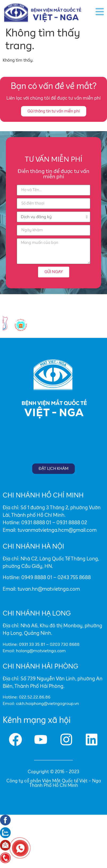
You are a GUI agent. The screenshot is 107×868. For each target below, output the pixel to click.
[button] (54, 111)
